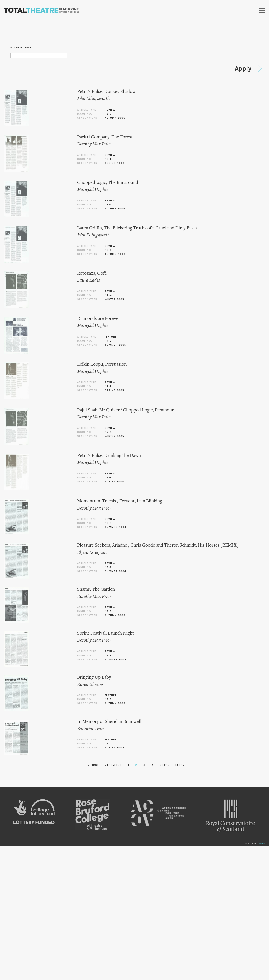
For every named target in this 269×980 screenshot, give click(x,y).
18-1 (108, 159)
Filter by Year (21, 48)
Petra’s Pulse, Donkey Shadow (106, 92)
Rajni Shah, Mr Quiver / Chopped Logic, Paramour (125, 410)
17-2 (108, 341)
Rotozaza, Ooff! (92, 274)
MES (262, 844)
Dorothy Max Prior (94, 144)
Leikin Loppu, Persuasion (102, 364)
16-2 (108, 523)
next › (164, 765)
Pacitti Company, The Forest (105, 137)
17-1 (108, 386)
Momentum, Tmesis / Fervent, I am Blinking (120, 501)
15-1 (108, 744)
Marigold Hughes (93, 190)
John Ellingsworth (93, 99)
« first (93, 765)
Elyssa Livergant (92, 553)
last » (180, 765)
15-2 (108, 656)
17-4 (108, 295)
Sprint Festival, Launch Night (106, 634)
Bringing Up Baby (94, 677)
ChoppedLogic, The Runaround (108, 183)
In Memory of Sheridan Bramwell (109, 722)
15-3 (108, 611)
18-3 (109, 114)
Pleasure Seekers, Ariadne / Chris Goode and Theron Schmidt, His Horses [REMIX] (158, 545)
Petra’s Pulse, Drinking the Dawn (109, 456)
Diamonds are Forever (99, 319)
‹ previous (113, 765)
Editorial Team (91, 729)
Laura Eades (88, 281)
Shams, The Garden (96, 589)
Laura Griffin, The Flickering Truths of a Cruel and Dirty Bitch (137, 228)
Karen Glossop (90, 685)
